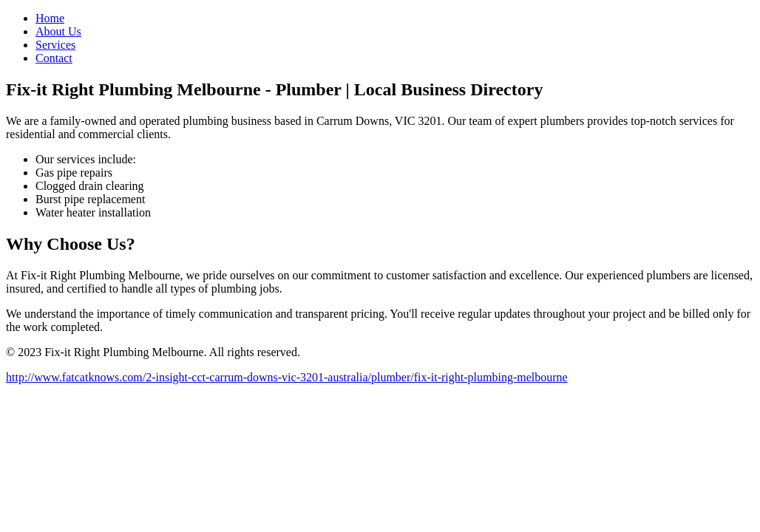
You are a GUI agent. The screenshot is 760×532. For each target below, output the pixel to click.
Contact (54, 58)
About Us (58, 31)
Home (50, 18)
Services (55, 45)
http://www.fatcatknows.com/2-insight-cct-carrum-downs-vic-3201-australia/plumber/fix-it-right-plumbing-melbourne (287, 377)
